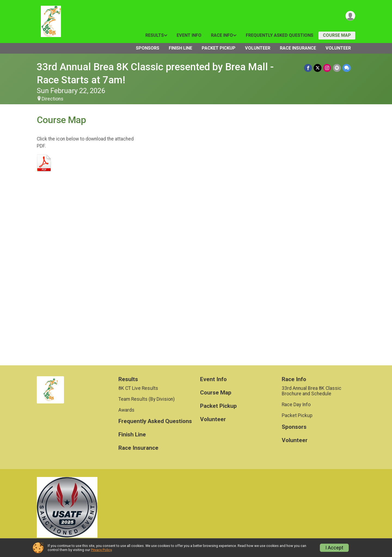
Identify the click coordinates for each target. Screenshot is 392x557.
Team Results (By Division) (147, 399)
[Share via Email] (337, 68)
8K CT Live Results (138, 388)
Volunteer (258, 48)
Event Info (189, 35)
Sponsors (148, 48)
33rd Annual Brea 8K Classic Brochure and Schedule (312, 391)
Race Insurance (298, 48)
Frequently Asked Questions (280, 35)
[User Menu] (350, 16)
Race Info (222, 35)
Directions (53, 99)
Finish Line (180, 48)
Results (155, 35)
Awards (126, 410)
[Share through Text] (347, 68)
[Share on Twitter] (318, 68)
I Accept (334, 548)
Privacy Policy (101, 550)
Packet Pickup (219, 48)
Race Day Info (296, 405)
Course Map (337, 35)
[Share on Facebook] (308, 68)
